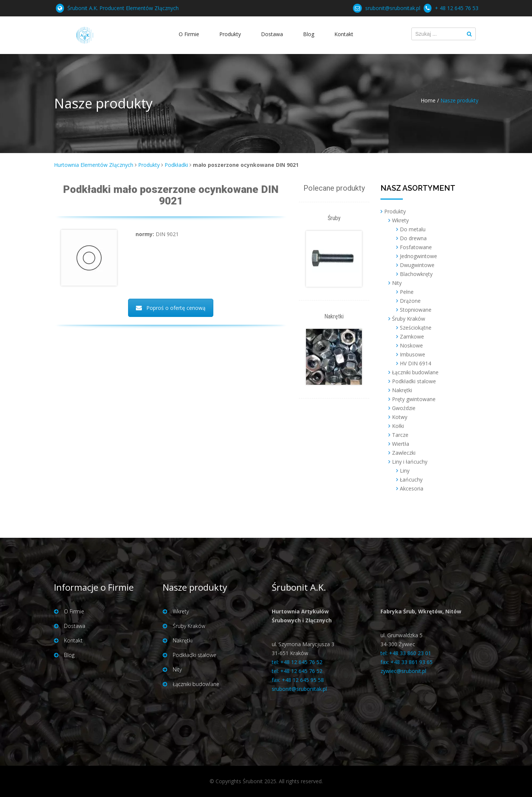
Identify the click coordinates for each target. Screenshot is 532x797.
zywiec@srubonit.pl (403, 671)
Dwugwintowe (417, 265)
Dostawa (272, 34)
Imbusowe (412, 354)
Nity (397, 283)
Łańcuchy (411, 480)
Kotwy (400, 417)
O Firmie (189, 34)
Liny (405, 471)
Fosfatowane (416, 247)
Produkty (230, 34)
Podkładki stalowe (414, 381)
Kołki (398, 426)
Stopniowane (416, 310)
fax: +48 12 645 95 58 (298, 680)
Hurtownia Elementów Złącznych (94, 165)
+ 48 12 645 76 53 (457, 8)
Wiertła (401, 444)
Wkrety (400, 220)
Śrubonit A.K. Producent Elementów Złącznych (123, 8)
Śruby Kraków (409, 319)
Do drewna (413, 238)
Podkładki (176, 165)
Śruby (334, 218)
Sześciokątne (416, 328)
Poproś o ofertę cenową (171, 308)
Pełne (407, 292)
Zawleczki (404, 453)
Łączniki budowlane (415, 372)
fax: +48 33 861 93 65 (407, 662)
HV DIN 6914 (415, 363)
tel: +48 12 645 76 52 (297, 662)
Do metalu (413, 229)
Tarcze (400, 435)
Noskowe (411, 345)
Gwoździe (404, 408)
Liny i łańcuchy (410, 462)
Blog (309, 34)
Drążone (410, 301)
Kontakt (344, 34)
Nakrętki (334, 316)
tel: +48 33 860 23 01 (406, 653)
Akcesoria (412, 488)
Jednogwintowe (418, 256)
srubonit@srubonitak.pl (393, 8)
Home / (430, 100)
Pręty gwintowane (414, 399)
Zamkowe (412, 336)
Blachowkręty (416, 274)
